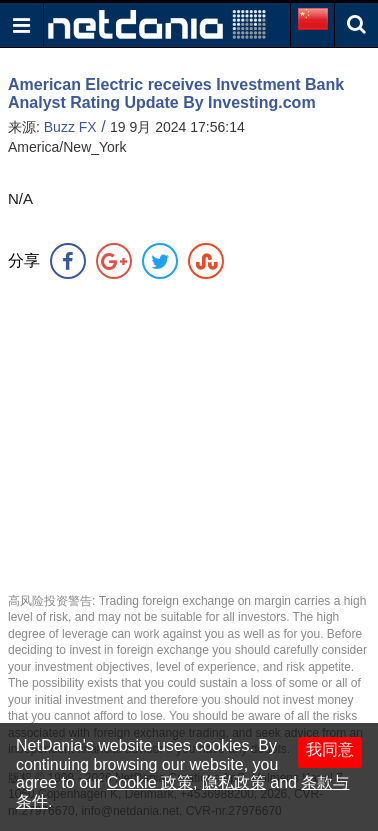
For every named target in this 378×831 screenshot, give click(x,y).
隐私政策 (234, 782)
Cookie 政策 (150, 782)
